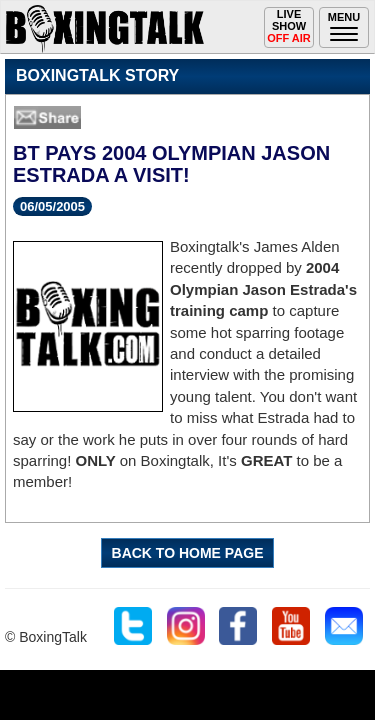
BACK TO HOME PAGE (188, 553)
